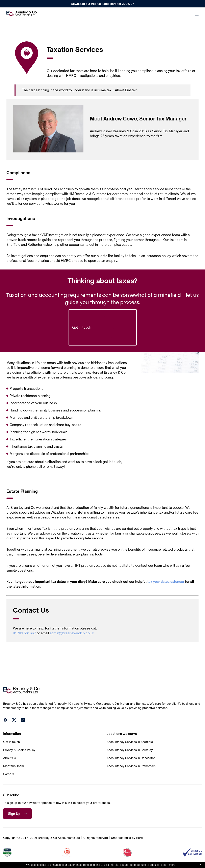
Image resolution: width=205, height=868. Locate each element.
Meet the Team (14, 766)
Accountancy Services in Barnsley (130, 750)
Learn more (168, 865)
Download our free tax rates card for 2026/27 (103, 4)
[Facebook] (5, 721)
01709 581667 (24, 633)
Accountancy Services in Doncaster (131, 758)
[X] (14, 721)
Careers (9, 774)
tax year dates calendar (166, 582)
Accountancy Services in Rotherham (131, 766)
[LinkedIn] (23, 721)
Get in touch (103, 327)
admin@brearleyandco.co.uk (72, 633)
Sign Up (17, 814)
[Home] (22, 14)
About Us (10, 758)
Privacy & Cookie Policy (19, 750)
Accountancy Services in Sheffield (130, 742)
